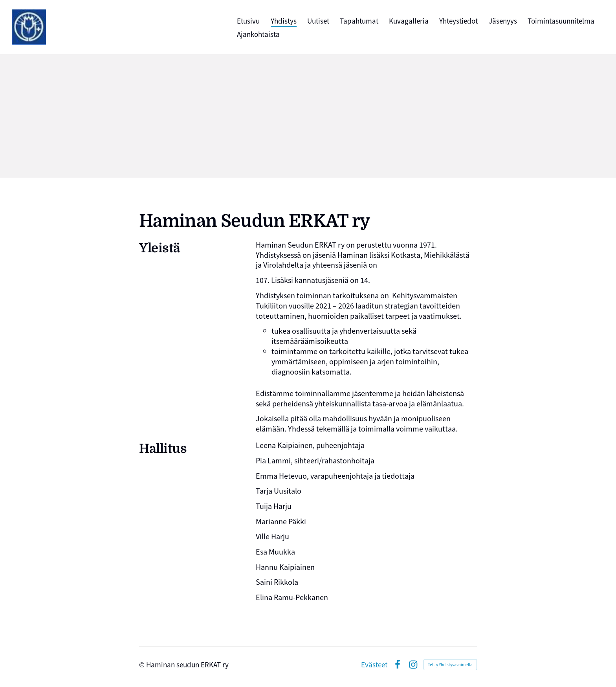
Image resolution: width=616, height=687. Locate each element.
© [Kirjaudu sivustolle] (143, 664)
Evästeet (374, 664)
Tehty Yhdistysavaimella (450, 664)
